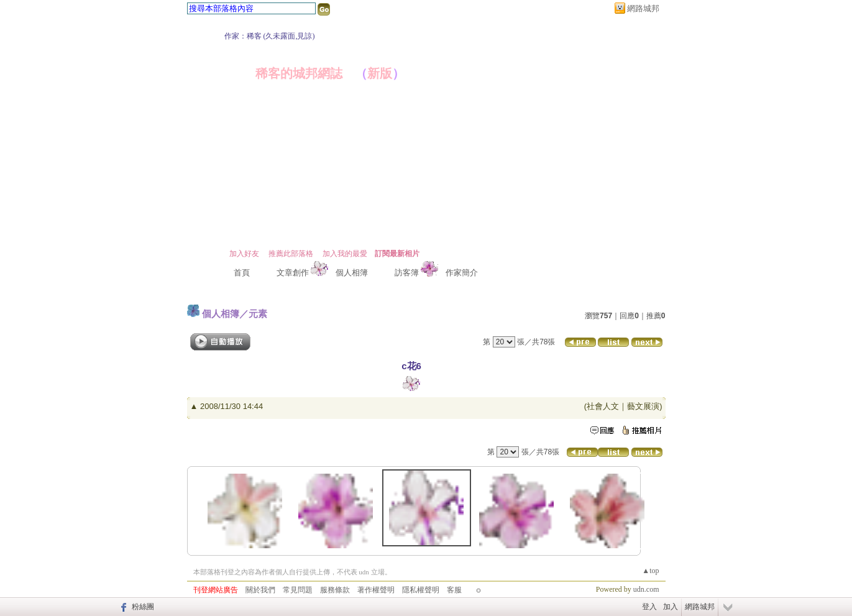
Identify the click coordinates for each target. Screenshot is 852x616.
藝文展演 (643, 406)
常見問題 (298, 590)
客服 (454, 590)
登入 (649, 607)
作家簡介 (462, 273)
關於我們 (260, 590)
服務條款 (335, 590)
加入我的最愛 (345, 254)
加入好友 (244, 254)
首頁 (242, 273)
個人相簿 (352, 273)
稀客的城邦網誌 (299, 73)
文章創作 (293, 273)
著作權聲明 (376, 590)
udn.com (646, 589)
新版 (380, 73)
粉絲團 (143, 607)
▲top (650, 571)
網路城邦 (643, 8)
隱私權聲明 (421, 590)
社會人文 (603, 406)
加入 (671, 607)
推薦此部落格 (291, 254)
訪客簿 (407, 273)
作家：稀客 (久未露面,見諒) (270, 36)
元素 (258, 314)
